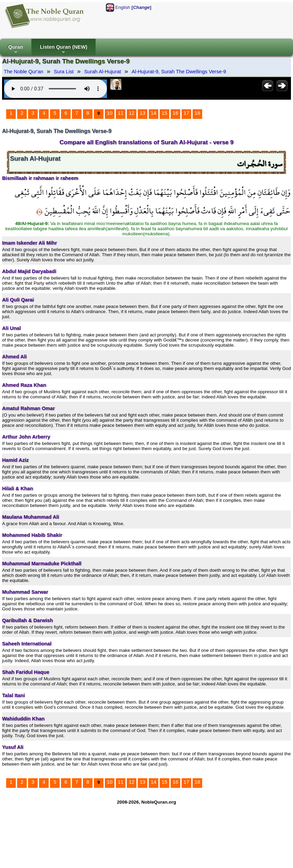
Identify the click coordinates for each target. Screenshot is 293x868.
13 (143, 113)
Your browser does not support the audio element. (56, 89)
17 (186, 113)
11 (121, 113)
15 (164, 113)
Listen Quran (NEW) (63, 50)
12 (132, 113)
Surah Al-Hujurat (103, 72)
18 (197, 113)
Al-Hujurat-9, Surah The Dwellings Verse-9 (179, 72)
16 (175, 113)
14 (154, 113)
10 (110, 113)
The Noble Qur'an (23, 72)
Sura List (64, 72)
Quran (16, 50)
